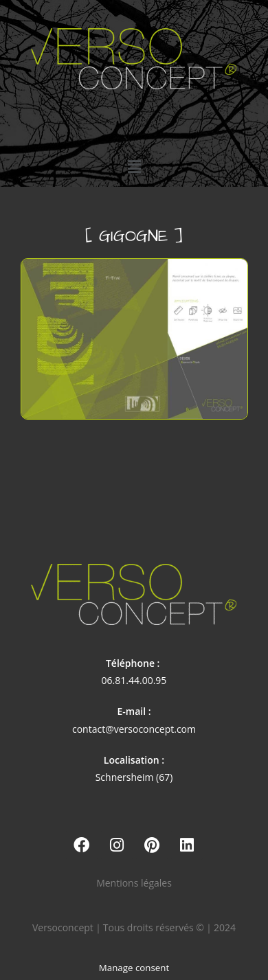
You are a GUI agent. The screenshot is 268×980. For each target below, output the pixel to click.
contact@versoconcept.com (134, 729)
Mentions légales (134, 883)
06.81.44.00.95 (134, 680)
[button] (134, 166)
